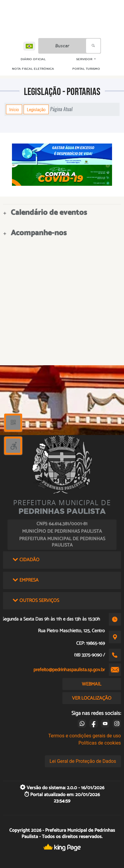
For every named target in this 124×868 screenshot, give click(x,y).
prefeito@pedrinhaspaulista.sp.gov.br (69, 670)
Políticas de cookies (99, 743)
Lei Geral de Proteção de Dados (83, 761)
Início (14, 109)
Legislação (36, 109)
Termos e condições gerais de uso (85, 736)
